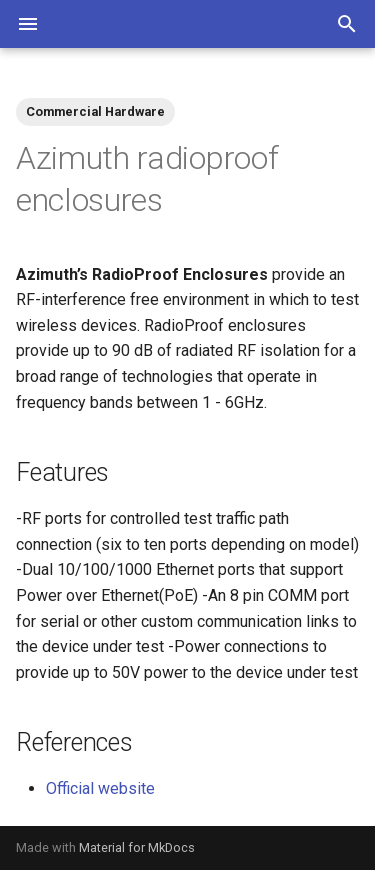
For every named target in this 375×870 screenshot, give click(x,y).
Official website (100, 788)
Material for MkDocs (137, 847)
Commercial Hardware (95, 111)
